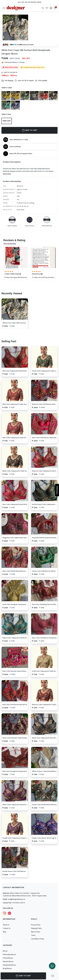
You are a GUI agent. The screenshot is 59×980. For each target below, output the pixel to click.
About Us (6, 925)
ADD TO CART (30, 130)
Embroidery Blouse (9, 954)
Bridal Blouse (7, 968)
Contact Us (7, 928)
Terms (33, 935)
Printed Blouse (8, 958)
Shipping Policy (36, 928)
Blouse (5, 951)
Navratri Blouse (8, 961)
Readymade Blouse (9, 965)
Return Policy (35, 932)
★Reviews (57, 490)
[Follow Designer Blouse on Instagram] (4, 913)
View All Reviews (10, 244)
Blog (4, 932)
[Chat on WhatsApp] (52, 966)
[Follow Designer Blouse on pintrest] (9, 913)
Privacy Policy (36, 925)
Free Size (7, 121)
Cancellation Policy (37, 939)
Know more (7, 174)
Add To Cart (23, 976)
